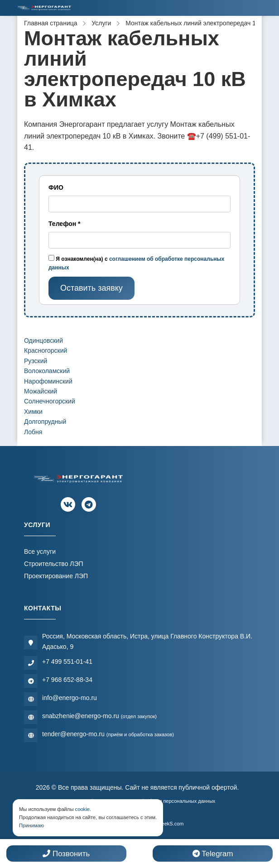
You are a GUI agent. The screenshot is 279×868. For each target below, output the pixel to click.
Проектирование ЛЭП (56, 576)
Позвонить (66, 854)
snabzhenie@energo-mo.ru (99, 716)
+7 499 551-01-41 (67, 662)
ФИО (56, 187)
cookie (82, 809)
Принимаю (31, 825)
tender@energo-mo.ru (108, 734)
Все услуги (40, 551)
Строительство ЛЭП (54, 564)
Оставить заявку (91, 288)
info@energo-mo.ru (70, 698)
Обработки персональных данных (176, 801)
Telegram (213, 854)
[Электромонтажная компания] (44, 8)
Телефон (65, 224)
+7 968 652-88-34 (67, 680)
